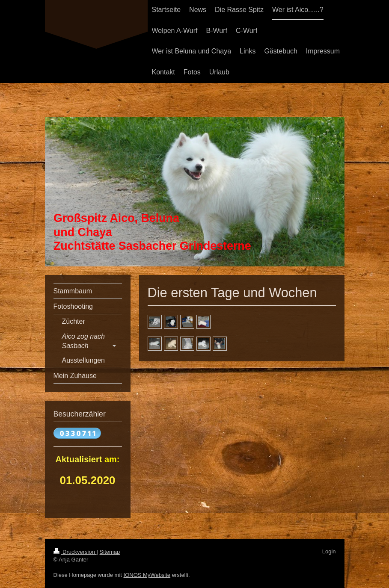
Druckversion (75, 552)
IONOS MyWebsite (147, 575)
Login (329, 551)
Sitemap (110, 552)
